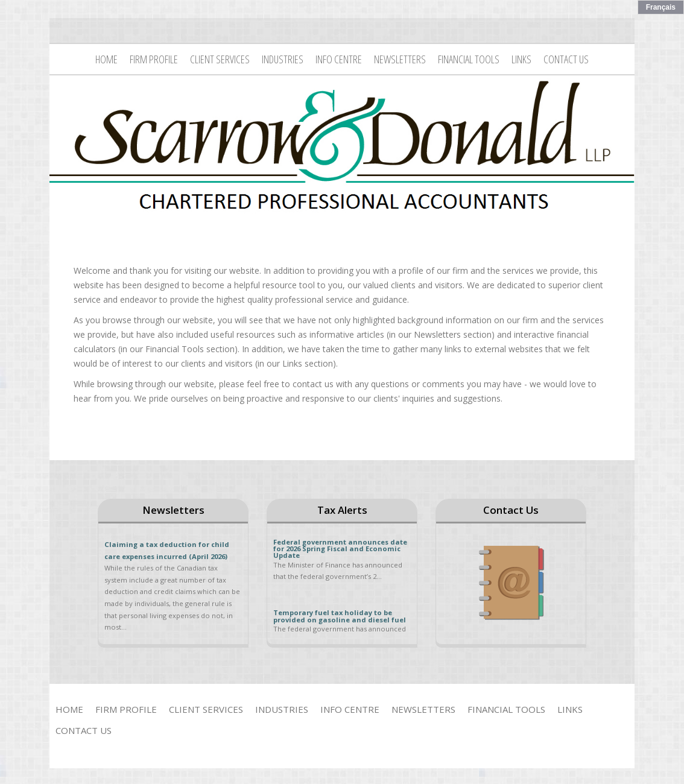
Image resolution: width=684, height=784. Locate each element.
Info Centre (339, 59)
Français (661, 7)
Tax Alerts (342, 510)
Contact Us (566, 59)
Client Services (220, 59)
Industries (283, 59)
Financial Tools (469, 59)
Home (106, 59)
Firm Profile (154, 59)
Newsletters (400, 59)
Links (521, 59)
